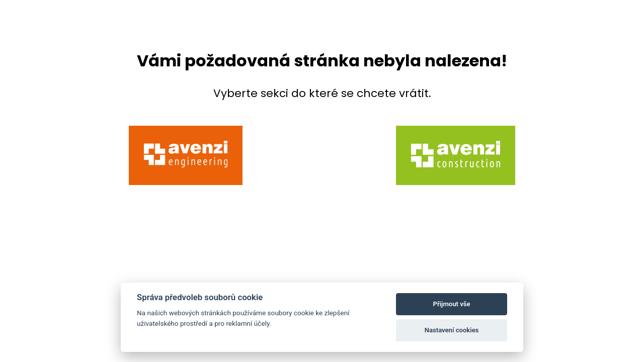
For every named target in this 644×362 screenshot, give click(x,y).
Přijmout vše (452, 304)
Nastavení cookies (452, 330)
